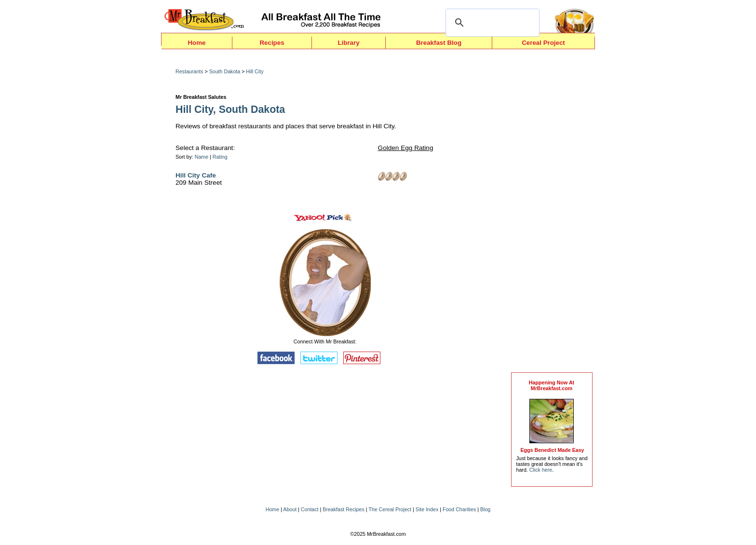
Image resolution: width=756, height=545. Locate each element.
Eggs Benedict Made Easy (552, 450)
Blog (485, 509)
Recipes (272, 43)
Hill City (255, 71)
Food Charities (459, 509)
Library (348, 43)
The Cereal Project (390, 509)
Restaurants (189, 71)
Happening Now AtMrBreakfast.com (552, 385)
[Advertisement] (552, 213)
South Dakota (225, 71)
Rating (220, 157)
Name (202, 157)
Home (196, 43)
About (290, 509)
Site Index (427, 509)
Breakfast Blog (439, 43)
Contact (310, 509)
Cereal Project (543, 43)
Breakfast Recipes (343, 509)
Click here (541, 470)
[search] (491, 23)
